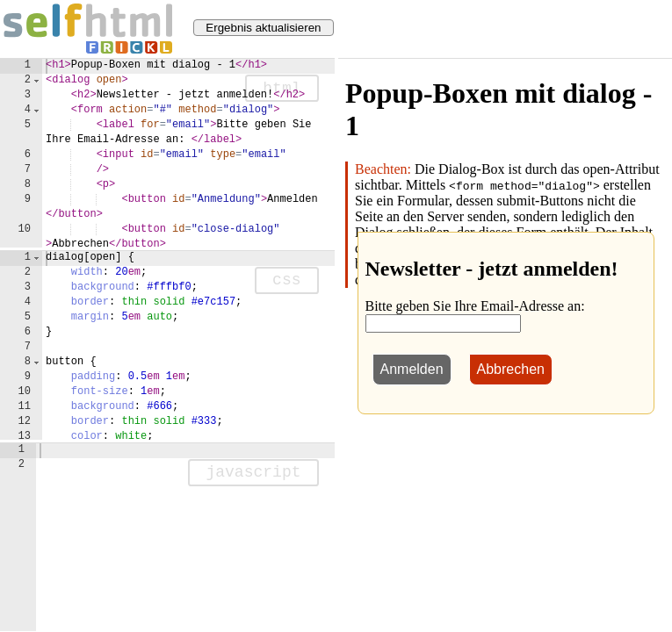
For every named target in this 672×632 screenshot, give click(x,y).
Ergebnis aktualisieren (263, 28)
